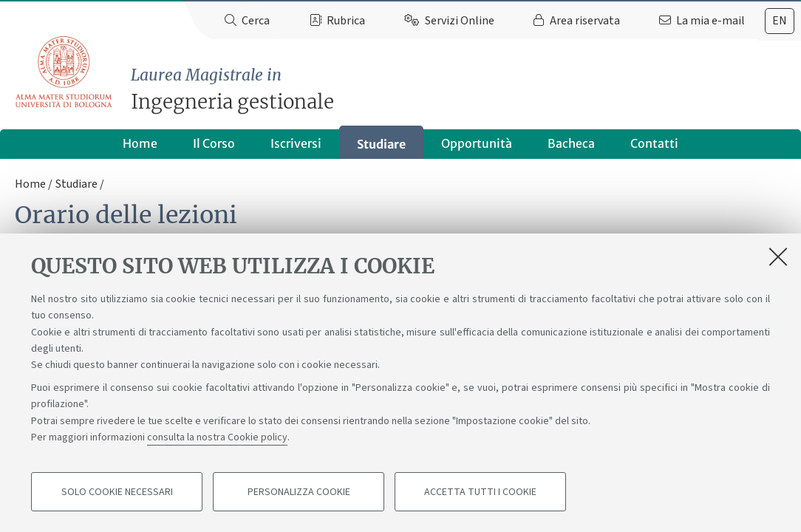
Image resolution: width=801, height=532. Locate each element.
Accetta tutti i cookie (480, 492)
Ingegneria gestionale (466, 89)
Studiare (381, 144)
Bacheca (571, 143)
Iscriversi (296, 143)
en (780, 21)
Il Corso (214, 143)
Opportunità (477, 143)
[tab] (780, 21)
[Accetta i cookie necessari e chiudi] (778, 256)
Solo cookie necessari (117, 492)
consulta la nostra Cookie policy (217, 437)
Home (140, 143)
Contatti (654, 143)
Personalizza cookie (299, 492)
